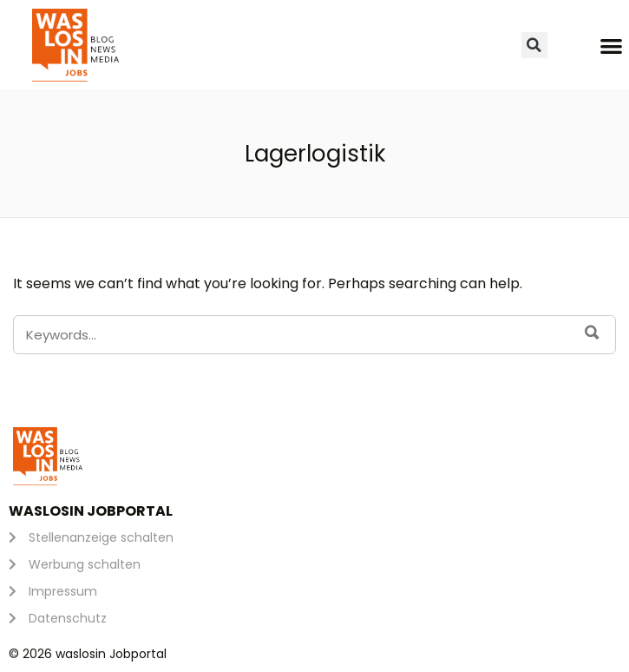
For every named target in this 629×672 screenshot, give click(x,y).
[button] (534, 45)
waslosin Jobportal (91, 511)
